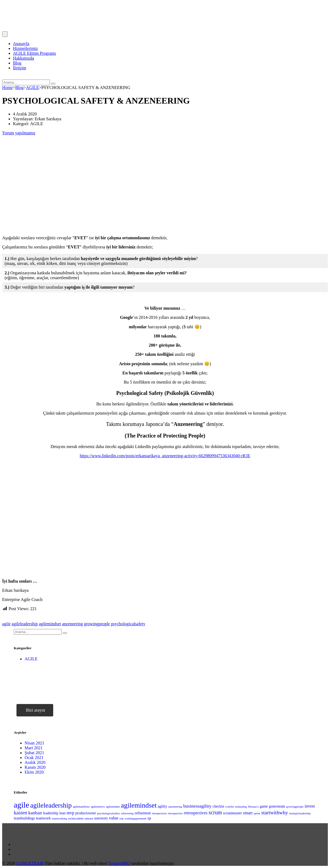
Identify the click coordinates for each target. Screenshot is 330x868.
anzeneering (73, 624)
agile (6, 624)
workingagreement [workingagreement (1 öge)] (136, 819)
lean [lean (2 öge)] (63, 813)
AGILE (31, 659)
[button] (35, 710)
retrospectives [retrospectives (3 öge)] (196, 813)
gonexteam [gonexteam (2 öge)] (277, 806)
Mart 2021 (34, 748)
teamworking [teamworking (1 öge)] (59, 819)
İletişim (20, 68)
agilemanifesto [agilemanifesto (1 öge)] (81, 807)
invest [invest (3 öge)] (310, 806)
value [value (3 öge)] (114, 818)
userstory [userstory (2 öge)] (101, 818)
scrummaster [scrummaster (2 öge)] (233, 813)
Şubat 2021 (34, 753)
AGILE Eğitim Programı (34, 53)
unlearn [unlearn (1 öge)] (89, 819)
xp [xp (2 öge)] (149, 818)
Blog (17, 63)
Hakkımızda (23, 58)
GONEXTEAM (30, 863)
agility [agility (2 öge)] (162, 806)
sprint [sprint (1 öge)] (257, 813)
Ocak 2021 (34, 758)
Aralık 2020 (35, 762)
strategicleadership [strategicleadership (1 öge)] (300, 813)
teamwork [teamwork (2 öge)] (43, 818)
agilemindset (50, 624)
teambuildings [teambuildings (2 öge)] (24, 818)
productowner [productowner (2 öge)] (86, 813)
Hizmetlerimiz (25, 48)
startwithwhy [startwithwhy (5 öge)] (275, 813)
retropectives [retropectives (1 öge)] (159, 813)
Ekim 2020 (34, 772)
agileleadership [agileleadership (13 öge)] (51, 805)
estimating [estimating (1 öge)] (241, 807)
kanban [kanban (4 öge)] (35, 813)
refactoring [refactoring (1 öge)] (127, 813)
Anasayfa (21, 44)
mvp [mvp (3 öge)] (70, 813)
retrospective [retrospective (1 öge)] (175, 813)
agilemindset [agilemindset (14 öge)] (139, 805)
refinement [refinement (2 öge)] (143, 813)
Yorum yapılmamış (19, 133)
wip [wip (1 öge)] (122, 819)
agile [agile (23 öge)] (21, 805)
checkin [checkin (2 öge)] (218, 806)
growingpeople (97, 624)
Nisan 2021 (34, 743)
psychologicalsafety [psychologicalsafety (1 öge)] (108, 813)
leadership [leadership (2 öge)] (51, 813)
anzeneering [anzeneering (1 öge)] (175, 807)
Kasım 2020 (35, 767)
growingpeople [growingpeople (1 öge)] (295, 807)
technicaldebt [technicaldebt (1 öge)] (76, 819)
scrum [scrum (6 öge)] (215, 812)
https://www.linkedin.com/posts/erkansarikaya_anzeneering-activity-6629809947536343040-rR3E (165, 456)
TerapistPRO (119, 863)
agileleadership (25, 624)
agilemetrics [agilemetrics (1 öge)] (98, 807)
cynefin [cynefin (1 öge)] (230, 807)
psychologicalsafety (128, 624)
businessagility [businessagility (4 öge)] (198, 806)
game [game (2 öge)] (264, 806)
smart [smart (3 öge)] (248, 813)
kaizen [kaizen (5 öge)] (20, 813)
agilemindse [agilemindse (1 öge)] (113, 807)
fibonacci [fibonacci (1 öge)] (253, 807)
